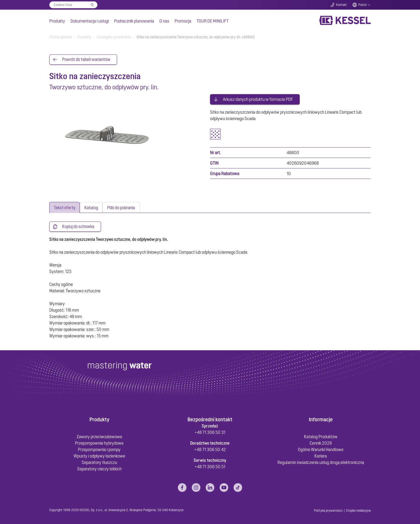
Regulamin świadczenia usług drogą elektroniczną (321, 462)
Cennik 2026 (321, 442)
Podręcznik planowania (134, 21)
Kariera (321, 455)
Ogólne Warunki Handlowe (321, 449)
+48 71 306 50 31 (210, 432)
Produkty (57, 21)
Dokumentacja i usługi (90, 21)
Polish (363, 5)
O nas (164, 21)
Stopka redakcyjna (358, 510)
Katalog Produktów (321, 436)
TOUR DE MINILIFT (213, 21)
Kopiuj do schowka (78, 226)
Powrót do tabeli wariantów (86, 60)
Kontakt (342, 5)
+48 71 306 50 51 (210, 466)
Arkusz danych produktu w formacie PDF (258, 99)
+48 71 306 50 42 (210, 449)
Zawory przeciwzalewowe (99, 436)
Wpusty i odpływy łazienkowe (99, 455)
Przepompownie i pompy (99, 449)
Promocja (183, 21)
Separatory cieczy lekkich (99, 468)
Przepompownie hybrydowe (99, 442)
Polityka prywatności (328, 510)
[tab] (65, 207)
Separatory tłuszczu (99, 462)
